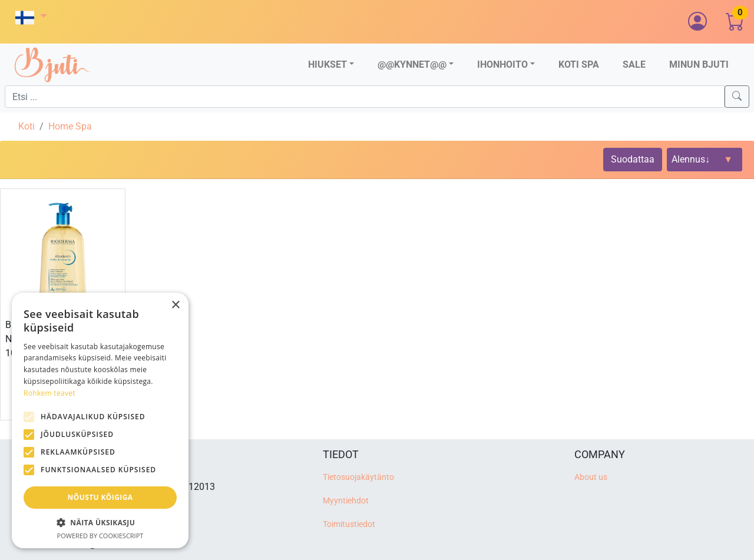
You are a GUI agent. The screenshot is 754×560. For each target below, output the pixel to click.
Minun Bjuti (699, 64)
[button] (31, 17)
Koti (27, 126)
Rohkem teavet (49, 393)
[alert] (100, 420)
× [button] (175, 305)
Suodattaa (633, 159)
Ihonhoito (502, 64)
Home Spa (70, 126)
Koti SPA (579, 64)
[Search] (737, 97)
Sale (634, 64)
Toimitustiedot (349, 524)
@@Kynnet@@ (412, 64)
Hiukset (328, 64)
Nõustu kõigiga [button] (100, 497)
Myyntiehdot (346, 501)
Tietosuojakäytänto (358, 477)
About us (591, 477)
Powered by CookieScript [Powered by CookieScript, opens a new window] (100, 536)
